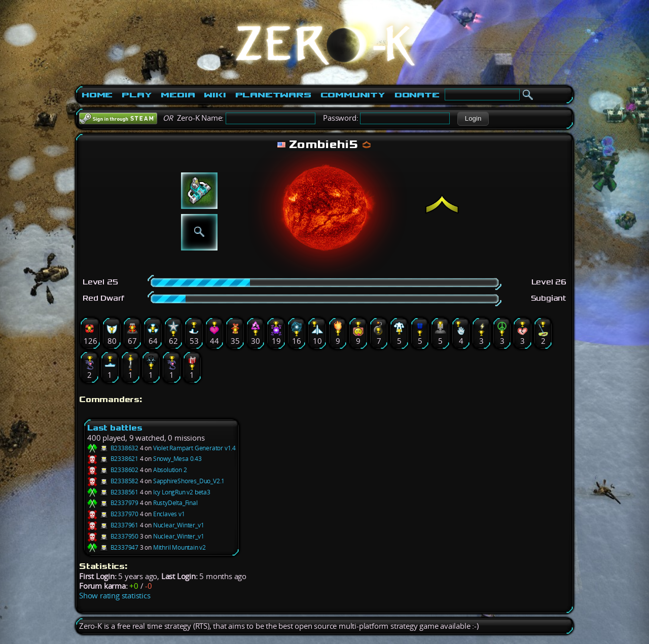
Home (97, 95)
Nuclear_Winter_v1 (179, 525)
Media (178, 95)
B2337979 (113, 503)
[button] (473, 119)
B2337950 (113, 536)
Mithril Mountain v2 (179, 547)
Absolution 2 (170, 470)
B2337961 (113, 525)
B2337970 (113, 514)
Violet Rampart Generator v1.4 (194, 448)
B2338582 (113, 481)
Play (137, 95)
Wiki (215, 95)
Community (353, 95)
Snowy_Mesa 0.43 (177, 459)
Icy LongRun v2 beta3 (182, 492)
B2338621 (113, 459)
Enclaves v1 (169, 514)
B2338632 (113, 448)
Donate (417, 95)
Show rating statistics (115, 596)
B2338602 (113, 470)
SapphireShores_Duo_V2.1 (189, 481)
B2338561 (113, 492)
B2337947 (113, 547)
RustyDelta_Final (175, 503)
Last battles (115, 428)
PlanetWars (273, 95)
